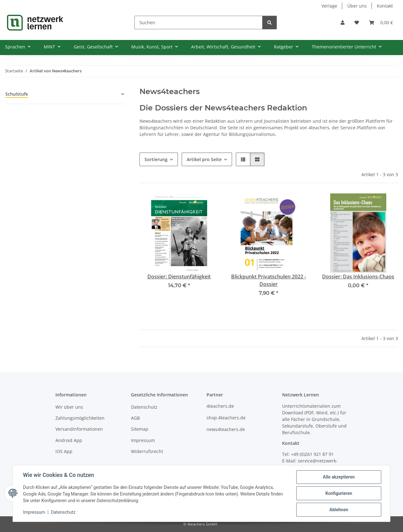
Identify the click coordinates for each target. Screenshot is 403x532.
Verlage (329, 6)
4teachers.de (220, 406)
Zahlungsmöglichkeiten (80, 418)
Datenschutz (63, 512)
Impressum (34, 512)
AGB (135, 418)
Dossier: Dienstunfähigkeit (179, 277)
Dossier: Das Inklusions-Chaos (358, 277)
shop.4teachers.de (226, 418)
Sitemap (140, 429)
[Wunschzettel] (357, 22)
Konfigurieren (339, 493)
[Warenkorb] (381, 22)
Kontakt (385, 6)
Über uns (357, 6)
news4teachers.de (226, 429)
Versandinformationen (79, 429)
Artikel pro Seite (204, 159)
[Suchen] (199, 22)
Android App (69, 440)
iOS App (64, 451)
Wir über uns (69, 407)
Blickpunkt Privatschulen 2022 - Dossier (269, 280)
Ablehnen (339, 510)
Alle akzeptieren (339, 477)
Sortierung (156, 159)
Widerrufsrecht (147, 451)
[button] (343, 22)
